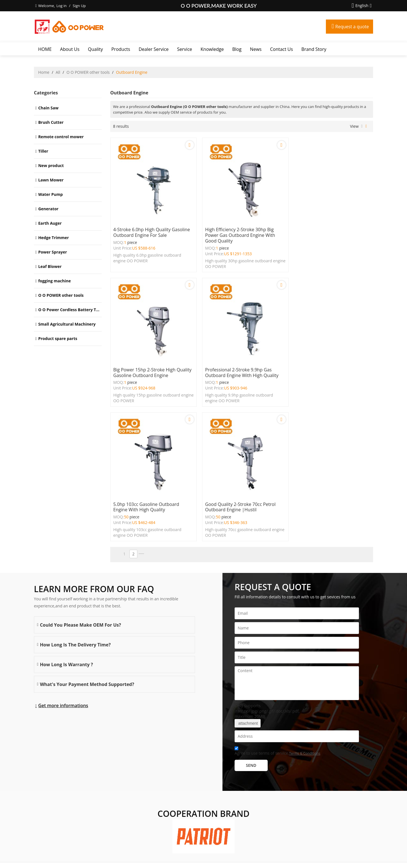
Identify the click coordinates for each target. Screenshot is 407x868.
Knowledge (212, 49)
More (40, 803)
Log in (61, 6)
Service (185, 49)
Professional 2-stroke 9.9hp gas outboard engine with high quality (150, 368)
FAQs (196, 857)
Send (251, 626)
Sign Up (79, 6)
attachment (248, 584)
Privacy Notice (214, 857)
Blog (237, 49)
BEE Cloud (258, 862)
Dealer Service (153, 49)
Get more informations (63, 566)
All (58, 72)
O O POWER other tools (88, 72)
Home (44, 72)
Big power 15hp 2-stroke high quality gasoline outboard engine (328, 230)
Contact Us (281, 49)
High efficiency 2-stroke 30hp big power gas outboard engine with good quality (238, 233)
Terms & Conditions (305, 614)
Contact (183, 857)
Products (121, 49)
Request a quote (352, 27)
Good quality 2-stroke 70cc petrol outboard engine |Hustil (328, 368)
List (362, 126)
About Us (70, 49)
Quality (95, 49)
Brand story (314, 49)
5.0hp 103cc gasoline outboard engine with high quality (236, 368)
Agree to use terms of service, (277, 613)
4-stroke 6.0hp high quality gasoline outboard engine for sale (152, 230)
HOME (45, 49)
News (256, 49)
